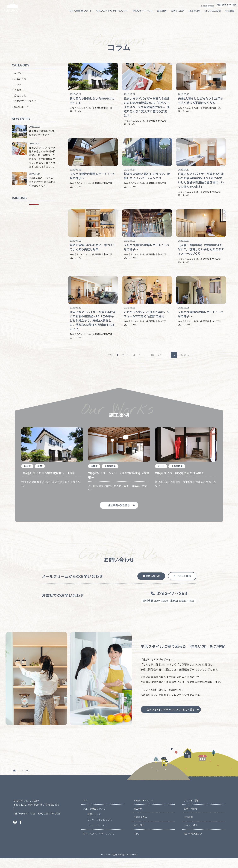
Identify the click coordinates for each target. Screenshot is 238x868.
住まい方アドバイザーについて (99, 843)
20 (159, 362)
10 (152, 362)
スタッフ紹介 (191, 835)
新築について (94, 824)
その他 (18, 92)
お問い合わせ (191, 818)
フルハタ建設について (94, 818)
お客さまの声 (140, 827)
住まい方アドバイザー (26, 103)
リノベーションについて (100, 829)
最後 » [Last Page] (185, 362)
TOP (85, 810)
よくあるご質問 (192, 810)
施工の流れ (139, 835)
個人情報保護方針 (193, 843)
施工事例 (138, 818)
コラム (18, 86)
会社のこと (20, 97)
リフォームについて (98, 835)
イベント (19, 75)
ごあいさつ (20, 80)
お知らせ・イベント (144, 810)
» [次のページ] (174, 362)
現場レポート (21, 108)
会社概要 (188, 827)
